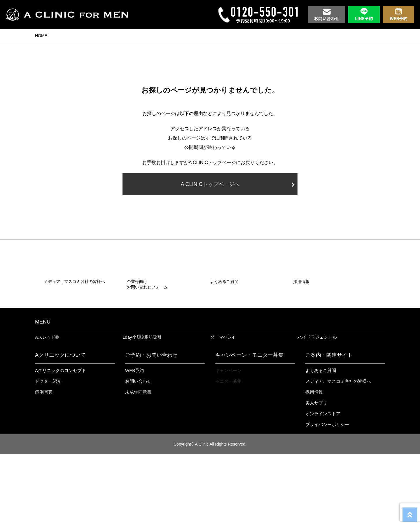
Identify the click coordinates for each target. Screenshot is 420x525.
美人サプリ (316, 474)
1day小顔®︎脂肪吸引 (142, 408)
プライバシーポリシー (327, 495)
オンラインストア (323, 485)
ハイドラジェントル (317, 408)
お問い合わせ (138, 452)
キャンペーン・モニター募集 (249, 426)
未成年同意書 (138, 463)
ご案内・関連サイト (329, 426)
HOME (41, 36)
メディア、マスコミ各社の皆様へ (338, 452)
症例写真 (44, 463)
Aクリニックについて (60, 426)
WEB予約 (134, 441)
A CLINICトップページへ (238, 184)
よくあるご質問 (321, 441)
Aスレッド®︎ (47, 408)
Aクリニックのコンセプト (61, 441)
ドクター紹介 (48, 452)
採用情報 (314, 463)
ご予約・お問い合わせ (151, 426)
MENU (43, 393)
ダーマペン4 (222, 408)
